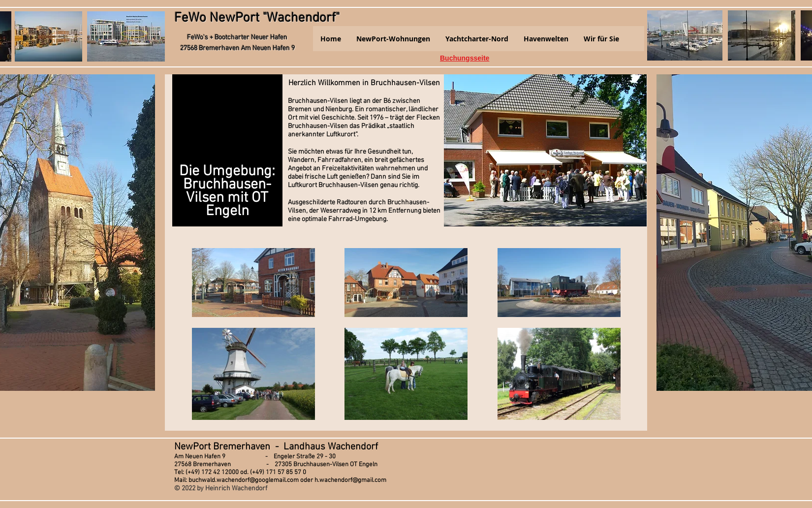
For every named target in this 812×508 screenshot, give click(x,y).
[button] (393, 39)
